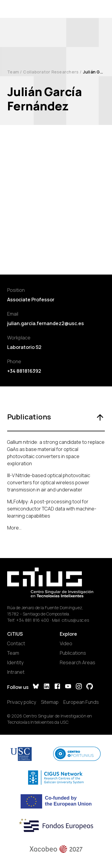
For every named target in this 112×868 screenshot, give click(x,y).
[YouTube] (68, 687)
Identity (15, 662)
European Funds (81, 702)
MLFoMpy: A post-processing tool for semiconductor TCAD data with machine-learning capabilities (52, 509)
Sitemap (50, 702)
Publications (73, 653)
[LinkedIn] (47, 687)
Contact (16, 643)
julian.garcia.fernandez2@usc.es (46, 323)
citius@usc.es (75, 620)
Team (13, 72)
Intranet (16, 672)
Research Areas (78, 662)
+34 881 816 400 (33, 620)
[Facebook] (57, 687)
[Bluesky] (36, 687)
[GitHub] (90, 687)
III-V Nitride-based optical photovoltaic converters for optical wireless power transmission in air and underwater (49, 482)
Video (66, 643)
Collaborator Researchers (51, 72)
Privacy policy (22, 702)
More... (14, 528)
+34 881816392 (24, 371)
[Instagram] (79, 687)
